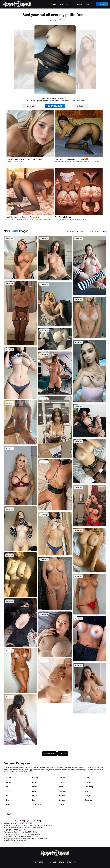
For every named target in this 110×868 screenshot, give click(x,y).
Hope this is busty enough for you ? (15, 827)
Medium (98, 231)
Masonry (71, 231)
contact (53, 862)
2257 (76, 862)
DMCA (69, 862)
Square (81, 231)
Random (69, 4)
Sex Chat (79, 4)
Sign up (102, 4)
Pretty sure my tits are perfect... (14, 832)
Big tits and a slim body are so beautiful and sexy (20, 825)
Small (104, 231)
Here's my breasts (10, 841)
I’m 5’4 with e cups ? (10, 823)
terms (61, 862)
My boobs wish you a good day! (14, 836)
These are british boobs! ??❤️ (14, 821)
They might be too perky (12, 830)
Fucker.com (90, 4)
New (61, 4)
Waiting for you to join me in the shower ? (18, 839)
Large (91, 231)
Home (55, 4)
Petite (62, 20)
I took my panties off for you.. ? (14, 834)
